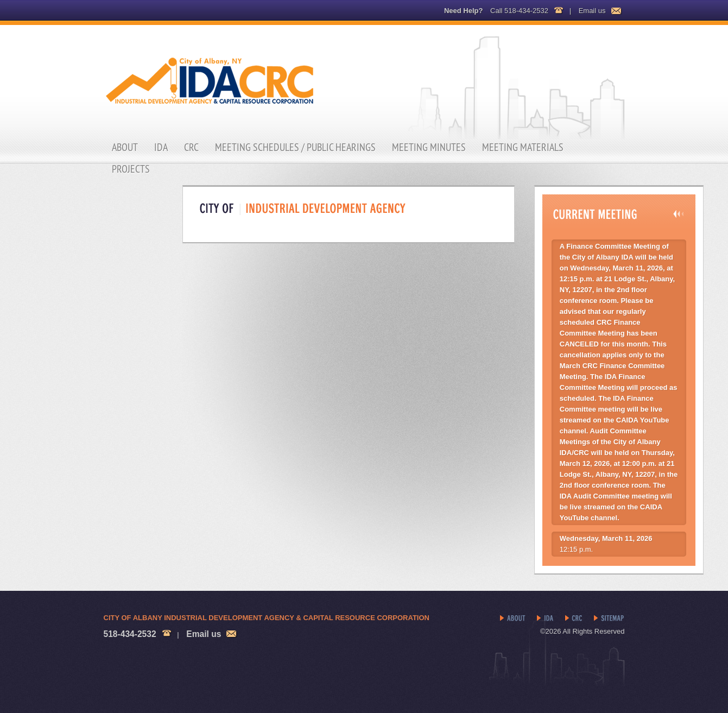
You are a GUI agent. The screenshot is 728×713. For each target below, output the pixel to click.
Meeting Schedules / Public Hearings (295, 147)
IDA (161, 147)
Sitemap (609, 619)
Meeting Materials (523, 147)
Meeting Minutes (429, 147)
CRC (191, 147)
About (125, 147)
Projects (131, 169)
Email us (592, 11)
